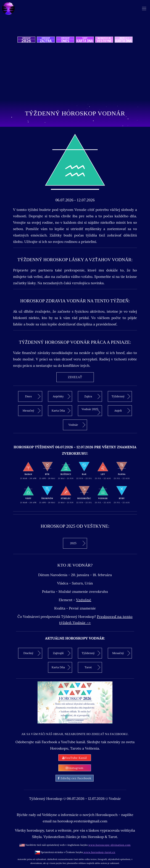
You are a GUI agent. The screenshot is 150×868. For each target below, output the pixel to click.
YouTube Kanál (75, 758)
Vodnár (77, 425)
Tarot (92, 667)
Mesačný (32, 411)
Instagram (74, 768)
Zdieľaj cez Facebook (75, 778)
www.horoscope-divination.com (110, 845)
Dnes (33, 396)
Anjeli (122, 411)
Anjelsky (62, 396)
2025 (78, 543)
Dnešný (32, 653)
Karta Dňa (61, 411)
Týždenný (121, 396)
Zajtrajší (62, 653)
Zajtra (92, 396)
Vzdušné (84, 600)
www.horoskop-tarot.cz (99, 852)
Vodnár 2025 (91, 411)
